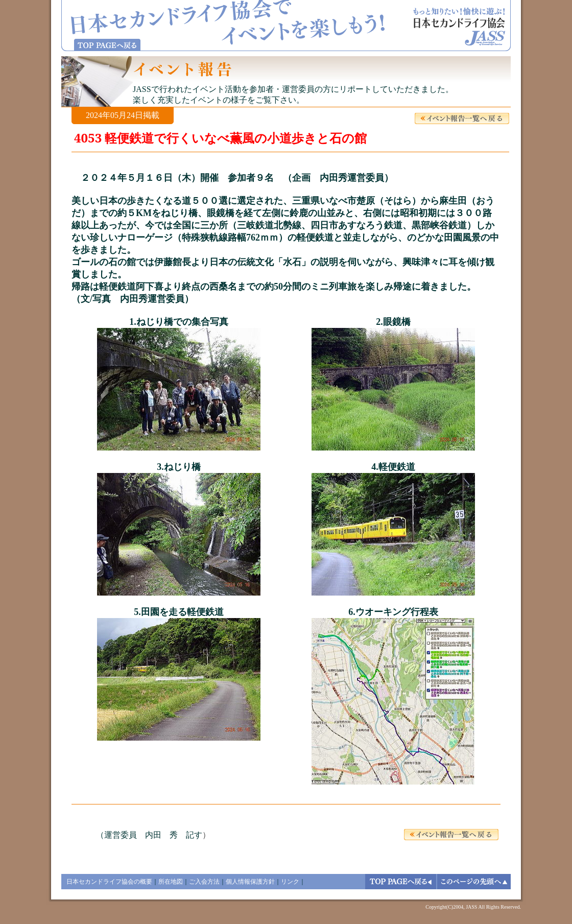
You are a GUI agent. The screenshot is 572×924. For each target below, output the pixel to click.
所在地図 (171, 882)
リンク (290, 882)
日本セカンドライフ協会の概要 (109, 882)
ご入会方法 (204, 882)
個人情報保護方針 (250, 882)
